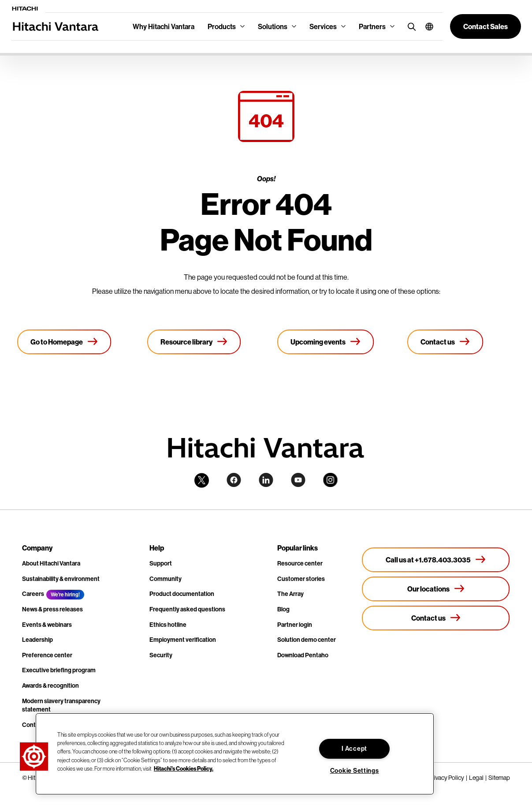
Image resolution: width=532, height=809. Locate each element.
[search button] (410, 26)
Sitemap (499, 778)
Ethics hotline (168, 625)
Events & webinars (47, 625)
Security (161, 655)
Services (323, 26)
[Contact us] (445, 342)
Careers (33, 594)
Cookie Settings (355, 771)
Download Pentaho (303, 655)
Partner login (295, 625)
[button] (426, 26)
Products (222, 26)
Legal (476, 778)
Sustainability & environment (61, 579)
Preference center (47, 655)
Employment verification (183, 640)
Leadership (37, 640)
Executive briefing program (59, 670)
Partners (372, 26)
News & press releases (52, 609)
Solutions (273, 26)
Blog (283, 609)
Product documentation (182, 594)
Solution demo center (307, 640)
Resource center (300, 563)
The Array (290, 594)
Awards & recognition (50, 685)
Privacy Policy (446, 778)
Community (166, 579)
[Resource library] (194, 342)
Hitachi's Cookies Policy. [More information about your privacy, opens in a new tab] (184, 768)
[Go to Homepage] (64, 342)
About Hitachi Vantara (51, 563)
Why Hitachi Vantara (164, 26)
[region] (235, 754)
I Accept (354, 749)
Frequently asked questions (187, 609)
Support (161, 563)
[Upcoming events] (326, 342)
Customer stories (301, 579)
